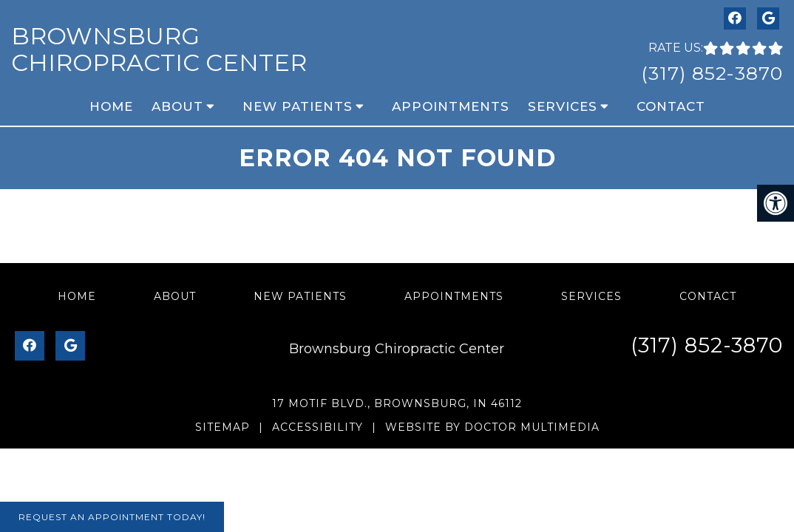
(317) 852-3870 (712, 73)
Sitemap (223, 427)
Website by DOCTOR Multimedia (492, 427)
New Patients (298, 106)
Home (111, 106)
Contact (671, 106)
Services (563, 106)
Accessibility (318, 427)
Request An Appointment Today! (112, 517)
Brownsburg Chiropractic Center (159, 49)
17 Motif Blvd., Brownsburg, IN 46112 (397, 403)
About (177, 106)
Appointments (451, 106)
